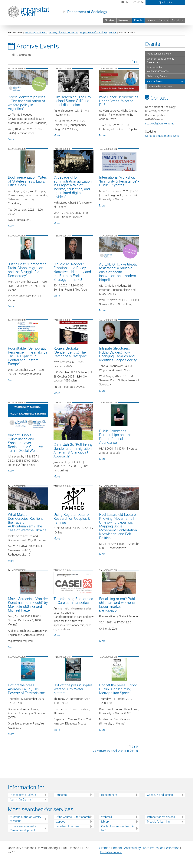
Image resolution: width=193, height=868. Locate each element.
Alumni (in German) (22, 800)
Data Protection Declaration (161, 848)
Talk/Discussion (22, 55)
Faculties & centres (67, 826)
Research (124, 20)
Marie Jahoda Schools (159, 54)
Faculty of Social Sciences (64, 33)
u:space (60, 822)
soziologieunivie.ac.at (159, 124)
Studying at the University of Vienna (25, 819)
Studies (110, 20)
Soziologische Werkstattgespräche (158, 69)
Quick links (165, 2)
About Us (177, 20)
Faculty (163, 20)
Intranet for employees (161, 817)
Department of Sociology (87, 12)
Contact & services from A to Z (117, 828)
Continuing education (160, 795)
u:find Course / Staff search (73, 817)
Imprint (117, 848)
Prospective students (23, 795)
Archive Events (155, 81)
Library (151, 20)
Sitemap (105, 848)
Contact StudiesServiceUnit (162, 136)
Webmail (106, 817)
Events (138, 20)
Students (61, 795)
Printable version (111, 852)
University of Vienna (36, 33)
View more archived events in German (116, 751)
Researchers (109, 795)
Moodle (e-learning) (159, 822)
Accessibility (132, 848)
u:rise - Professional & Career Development (23, 828)
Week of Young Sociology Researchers (160, 61)
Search (138, 2)
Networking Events (157, 76)
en (125, 2)
